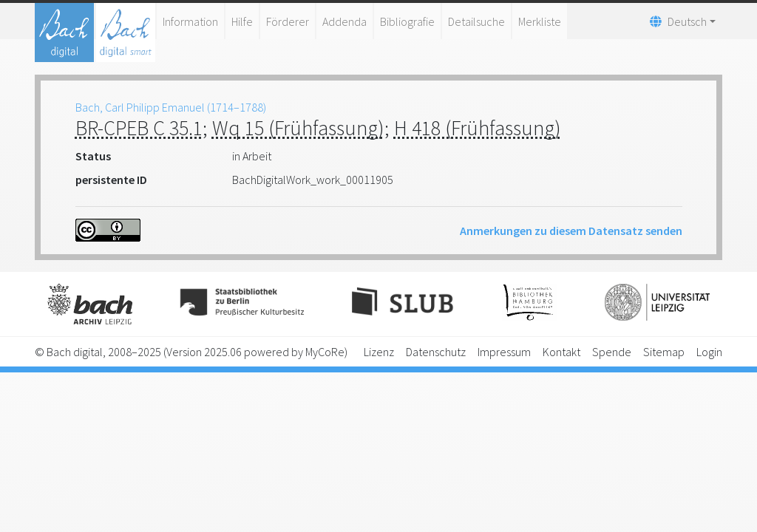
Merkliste (540, 21)
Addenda (344, 21)
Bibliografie (407, 21)
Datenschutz (436, 352)
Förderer (288, 21)
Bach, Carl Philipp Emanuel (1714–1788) (171, 107)
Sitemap (664, 352)
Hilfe (242, 21)
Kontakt (561, 352)
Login (709, 352)
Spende (612, 352)
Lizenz (379, 352)
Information (190, 21)
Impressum (504, 352)
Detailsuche (476, 21)
